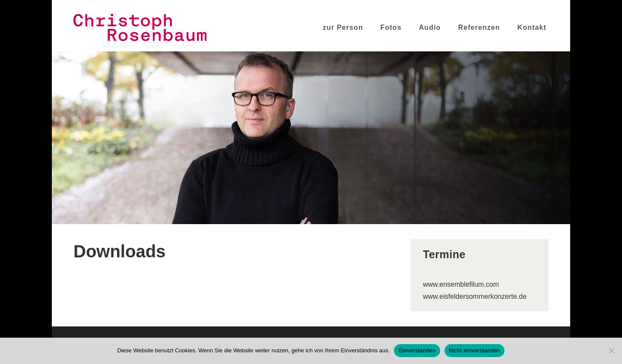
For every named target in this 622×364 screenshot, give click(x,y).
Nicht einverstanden (475, 350)
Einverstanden (417, 350)
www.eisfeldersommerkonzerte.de (475, 296)
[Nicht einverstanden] (611, 351)
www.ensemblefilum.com (461, 284)
